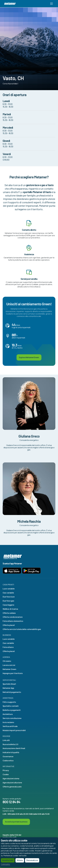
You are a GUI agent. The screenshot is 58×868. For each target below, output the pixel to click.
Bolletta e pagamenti (12, 710)
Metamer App (8, 688)
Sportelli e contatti (11, 706)
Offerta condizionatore (13, 617)
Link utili (6, 740)
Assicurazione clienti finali (14, 748)
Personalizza (32, 860)
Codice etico (8, 761)
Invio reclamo (8, 722)
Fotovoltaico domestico (13, 621)
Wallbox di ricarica (10, 609)
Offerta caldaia (9, 613)
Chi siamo (7, 661)
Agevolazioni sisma (11, 779)
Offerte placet (9, 625)
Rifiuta (20, 860)
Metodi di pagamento (12, 692)
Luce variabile (9, 589)
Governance (8, 756)
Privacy (6, 770)
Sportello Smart (9, 684)
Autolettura (8, 714)
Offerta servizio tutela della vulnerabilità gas (22, 629)
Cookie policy (5, 864)
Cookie (6, 774)
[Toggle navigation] (51, 4)
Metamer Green (9, 669)
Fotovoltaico (8, 647)
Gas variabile (8, 593)
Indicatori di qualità (11, 752)
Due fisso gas (8, 601)
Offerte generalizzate (12, 787)
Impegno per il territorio (13, 673)
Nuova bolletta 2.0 (10, 744)
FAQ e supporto (9, 702)
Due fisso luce (9, 597)
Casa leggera (8, 605)
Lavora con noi (9, 665)
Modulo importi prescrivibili (14, 730)
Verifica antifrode (10, 726)
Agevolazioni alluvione (12, 783)
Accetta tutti (8, 860)
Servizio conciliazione (12, 718)
